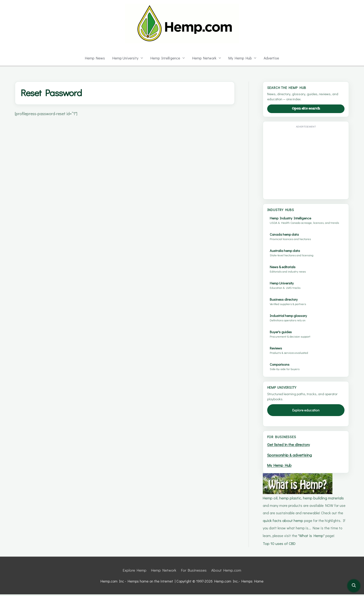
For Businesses (194, 572)
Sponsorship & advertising (291, 458)
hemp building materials (323, 501)
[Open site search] (354, 586)
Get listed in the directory (290, 448)
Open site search (306, 109)
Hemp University (125, 58)
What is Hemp (301, 538)
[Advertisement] (306, 162)
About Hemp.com (226, 572)
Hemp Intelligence (166, 58)
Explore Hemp (135, 572)
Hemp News (94, 58)
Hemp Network (205, 58)
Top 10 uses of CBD (279, 545)
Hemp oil (270, 501)
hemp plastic (290, 501)
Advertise (273, 58)
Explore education (306, 414)
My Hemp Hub (241, 58)
